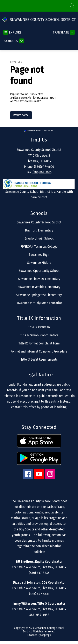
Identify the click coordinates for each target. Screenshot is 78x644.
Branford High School (39, 238)
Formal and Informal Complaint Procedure (39, 351)
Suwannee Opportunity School (39, 271)
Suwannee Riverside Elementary (39, 287)
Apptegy (46, 635)
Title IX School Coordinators (39, 335)
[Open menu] (12, 32)
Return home (21, 115)
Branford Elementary (39, 230)
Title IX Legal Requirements (39, 359)
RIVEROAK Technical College (39, 246)
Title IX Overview (39, 327)
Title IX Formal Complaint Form (39, 343)
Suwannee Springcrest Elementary (39, 295)
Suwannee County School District (39, 222)
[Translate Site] (63, 32)
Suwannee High (39, 255)
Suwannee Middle (39, 263)
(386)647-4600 (44, 167)
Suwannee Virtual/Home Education (39, 303)
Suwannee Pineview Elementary (39, 279)
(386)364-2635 (42, 172)
